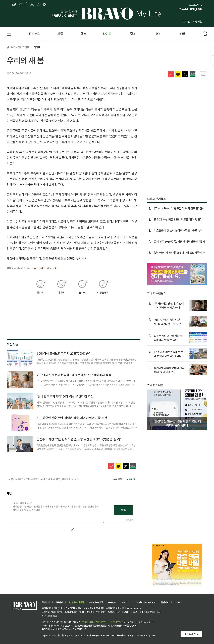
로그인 (187, 21)
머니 (159, 34)
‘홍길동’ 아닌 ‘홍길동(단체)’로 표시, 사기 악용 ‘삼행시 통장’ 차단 (169, 321)
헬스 (84, 34)
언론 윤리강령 (87, 622)
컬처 (133, 34)
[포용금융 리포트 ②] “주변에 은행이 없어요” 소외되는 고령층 (169, 354)
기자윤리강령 (100, 622)
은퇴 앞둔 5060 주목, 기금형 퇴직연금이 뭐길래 (180, 241)
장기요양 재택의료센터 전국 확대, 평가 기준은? (169, 370)
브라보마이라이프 (18, 47)
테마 (182, 34)
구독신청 (131, 479)
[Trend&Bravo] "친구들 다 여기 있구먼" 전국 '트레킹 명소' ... (179, 208)
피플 (60, 34)
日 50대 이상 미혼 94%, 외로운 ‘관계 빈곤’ (177, 219)
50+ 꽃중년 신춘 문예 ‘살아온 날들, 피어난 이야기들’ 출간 (72, 418)
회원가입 (198, 21)
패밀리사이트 (190, 634)
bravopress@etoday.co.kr (42, 268)
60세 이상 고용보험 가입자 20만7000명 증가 (64, 353)
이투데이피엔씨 (64, 635)
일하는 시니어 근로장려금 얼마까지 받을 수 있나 (168, 338)
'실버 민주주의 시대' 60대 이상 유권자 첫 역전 (65, 396)
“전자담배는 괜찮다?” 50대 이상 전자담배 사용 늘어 (169, 305)
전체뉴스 (34, 34)
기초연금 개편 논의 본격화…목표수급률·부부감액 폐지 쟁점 (74, 375)
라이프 (107, 34)
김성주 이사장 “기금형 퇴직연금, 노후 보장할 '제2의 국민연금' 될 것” (79, 439)
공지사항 (118, 479)
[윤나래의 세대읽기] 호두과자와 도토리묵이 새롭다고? (179, 253)
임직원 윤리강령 (114, 622)
